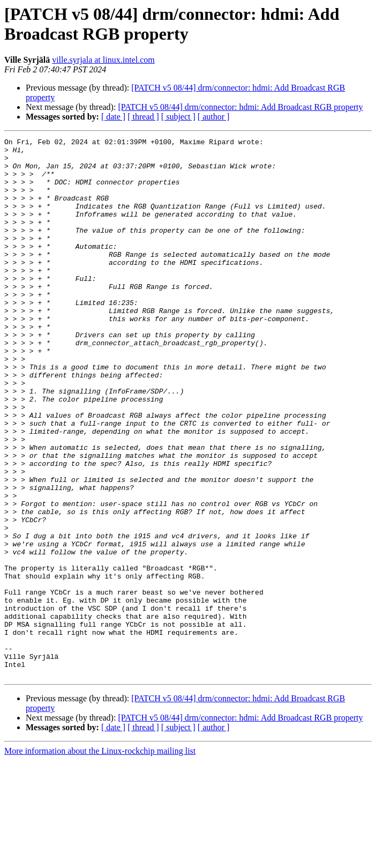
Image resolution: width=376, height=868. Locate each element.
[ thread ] (143, 117)
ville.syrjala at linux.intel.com (103, 60)
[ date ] (113, 117)
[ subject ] (178, 117)
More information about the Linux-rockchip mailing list (100, 859)
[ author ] (214, 117)
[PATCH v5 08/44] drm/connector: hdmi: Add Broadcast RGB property (240, 107)
